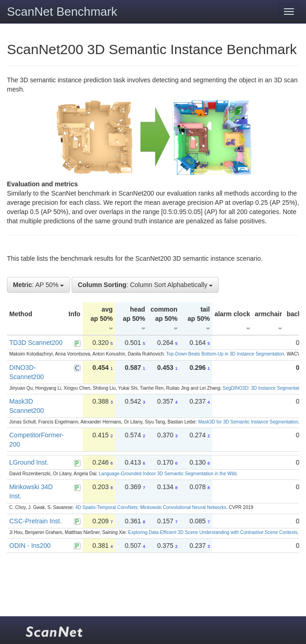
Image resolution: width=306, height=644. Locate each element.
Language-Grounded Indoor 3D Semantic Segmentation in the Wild (168, 474)
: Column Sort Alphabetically (145, 285)
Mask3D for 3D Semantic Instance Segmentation (248, 422)
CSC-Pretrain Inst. (36, 521)
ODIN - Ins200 (30, 546)
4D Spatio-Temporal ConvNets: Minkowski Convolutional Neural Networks (151, 507)
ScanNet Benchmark (62, 12)
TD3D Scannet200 (36, 343)
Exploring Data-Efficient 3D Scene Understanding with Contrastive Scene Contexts (213, 532)
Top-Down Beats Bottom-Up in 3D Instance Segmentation (225, 354)
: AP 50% (38, 285)
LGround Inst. (29, 462)
